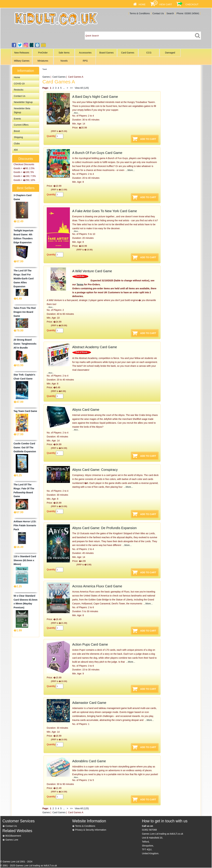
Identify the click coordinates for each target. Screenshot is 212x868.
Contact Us (158, 13)
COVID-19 (19, 84)
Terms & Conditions (140, 13)
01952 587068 (149, 830)
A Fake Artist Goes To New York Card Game (105, 211)
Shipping (18, 137)
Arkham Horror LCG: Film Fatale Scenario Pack (25, 525)
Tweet (45, 69)
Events (17, 119)
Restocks (19, 90)
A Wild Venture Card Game (92, 271)
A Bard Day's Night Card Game (95, 97)
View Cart (166, 4)
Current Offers (21, 125)
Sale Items (64, 53)
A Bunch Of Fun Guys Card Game (97, 153)
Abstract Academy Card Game (95, 347)
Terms (80, 284)
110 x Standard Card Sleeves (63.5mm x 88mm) (25, 560)
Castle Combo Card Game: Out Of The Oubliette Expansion (25, 447)
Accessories (85, 53)
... (64, 88)
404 (16, 150)
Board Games (106, 53)
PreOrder (43, 53)
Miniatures (43, 61)
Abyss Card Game (86, 410)
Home (142, 4)
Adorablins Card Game (89, 761)
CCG (149, 53)
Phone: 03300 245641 (188, 13)
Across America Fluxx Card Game (97, 586)
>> (71, 88)
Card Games (128, 53)
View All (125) (81, 88)
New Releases (22, 53)
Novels (64, 61)
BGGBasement (13, 836)
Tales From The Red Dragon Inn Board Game (25, 312)
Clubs (17, 143)
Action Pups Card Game (90, 644)
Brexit (17, 131)
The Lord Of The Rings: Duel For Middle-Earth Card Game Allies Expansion (24, 278)
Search (170, 13)
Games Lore (12, 840)
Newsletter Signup (23, 102)
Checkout (192, 4)
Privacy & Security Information (91, 830)
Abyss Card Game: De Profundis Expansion (104, 528)
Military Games (22, 61)
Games (46, 77)
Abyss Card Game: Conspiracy (95, 470)
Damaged (170, 53)
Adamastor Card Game (89, 703)
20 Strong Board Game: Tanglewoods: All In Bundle (25, 344)
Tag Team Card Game (25, 411)
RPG (85, 61)
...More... (76, 113)
